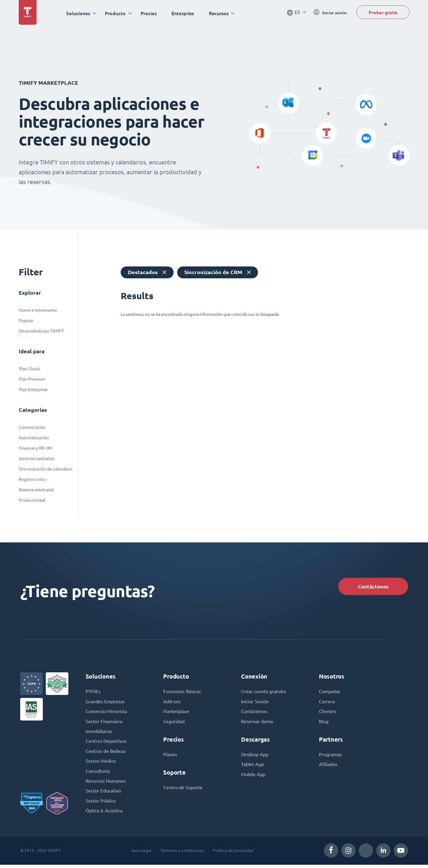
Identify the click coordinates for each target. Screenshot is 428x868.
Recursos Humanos (106, 784)
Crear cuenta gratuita (263, 693)
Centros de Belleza (106, 754)
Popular (26, 321)
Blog (324, 723)
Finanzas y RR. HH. (36, 448)
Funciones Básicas (182, 693)
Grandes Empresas (105, 703)
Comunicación (32, 427)
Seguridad (174, 723)
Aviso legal (141, 854)
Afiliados (328, 767)
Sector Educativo (103, 794)
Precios (150, 13)
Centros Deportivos (106, 743)
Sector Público (101, 804)
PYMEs (93, 693)
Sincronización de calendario (45, 469)
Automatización (34, 438)
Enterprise (184, 13)
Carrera (327, 703)
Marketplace (176, 713)
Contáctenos (372, 587)
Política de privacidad (233, 854)
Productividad (32, 500)
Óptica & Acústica (104, 814)
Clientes (328, 713)
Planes (170, 756)
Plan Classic (30, 369)
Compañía (329, 693)
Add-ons (172, 703)
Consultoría (98, 774)
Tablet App (252, 767)
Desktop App (255, 756)
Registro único (32, 479)
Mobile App (253, 777)
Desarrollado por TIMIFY (41, 331)
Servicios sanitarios (37, 459)
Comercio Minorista (106, 713)
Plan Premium (32, 379)
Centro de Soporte (183, 790)
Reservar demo (257, 723)
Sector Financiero (104, 723)
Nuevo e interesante (38, 310)
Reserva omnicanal (36, 490)
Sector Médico (101, 764)
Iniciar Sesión (255, 703)
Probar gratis (383, 13)
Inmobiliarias (99, 733)
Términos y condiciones (182, 854)
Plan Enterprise (33, 390)
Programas (330, 756)
